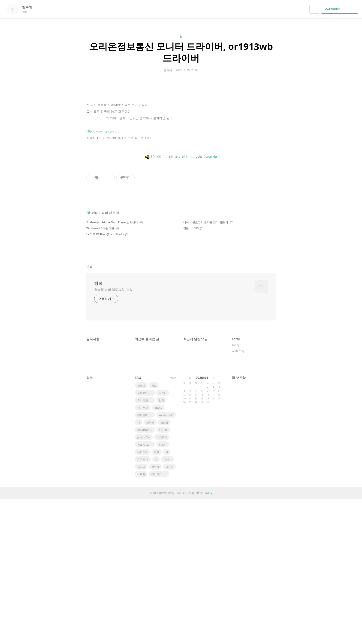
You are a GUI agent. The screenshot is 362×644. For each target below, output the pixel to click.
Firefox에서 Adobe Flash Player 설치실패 (112, 368)
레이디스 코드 (159, 619)
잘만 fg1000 (191, 374)
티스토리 (162, 583)
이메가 (167, 605)
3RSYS (158, 553)
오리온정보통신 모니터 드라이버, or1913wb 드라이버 (181, 52)
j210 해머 (143, 605)
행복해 (29, 7)
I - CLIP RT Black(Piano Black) (105, 380)
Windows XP (166, 560)
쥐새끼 (141, 531)
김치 (161, 546)
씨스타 (163, 590)
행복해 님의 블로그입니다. (113, 435)
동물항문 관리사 (146, 538)
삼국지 (150, 568)
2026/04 (202, 523)
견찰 (154, 531)
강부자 (155, 612)
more (173, 523)
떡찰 (157, 597)
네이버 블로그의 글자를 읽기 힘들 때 (206, 368)
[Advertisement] (181, 138)
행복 (98, 428)
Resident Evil (145, 575)
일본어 (163, 538)
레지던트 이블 (145, 560)
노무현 (141, 619)
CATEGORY (340, 9)
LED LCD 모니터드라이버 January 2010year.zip (181, 237)
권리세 (141, 612)
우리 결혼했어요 (146, 546)
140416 (163, 575)
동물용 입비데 (145, 590)
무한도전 (142, 597)
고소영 (164, 568)
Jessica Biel (144, 583)
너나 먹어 (143, 553)
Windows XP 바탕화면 (100, 374)
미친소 (169, 612)
